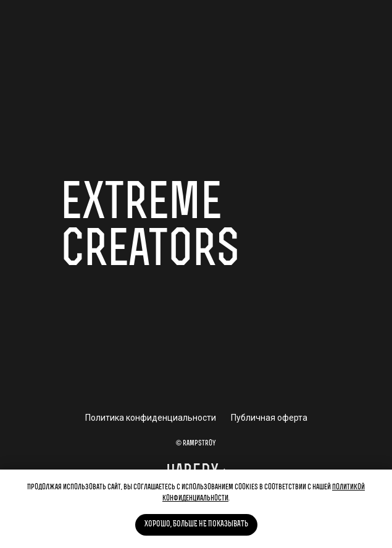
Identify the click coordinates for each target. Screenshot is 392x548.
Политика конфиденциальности (151, 418)
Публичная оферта (269, 418)
